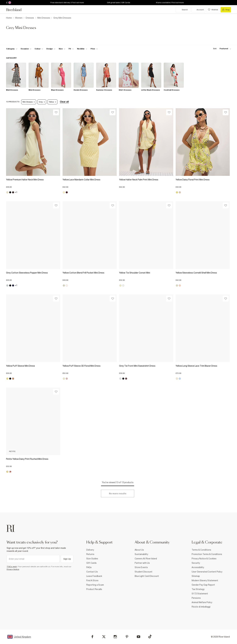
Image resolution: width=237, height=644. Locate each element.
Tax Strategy (198, 589)
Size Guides (92, 559)
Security (196, 563)
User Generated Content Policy (207, 572)
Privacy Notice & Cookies (204, 559)
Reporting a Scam (95, 585)
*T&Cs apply (12, 567)
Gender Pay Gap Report (203, 585)
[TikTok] (150, 636)
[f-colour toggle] (39, 49)
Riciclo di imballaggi (201, 607)
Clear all (64, 102)
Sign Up (67, 559)
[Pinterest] (127, 637)
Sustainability (141, 554)
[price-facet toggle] (94, 49)
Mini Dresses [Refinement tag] (29, 102)
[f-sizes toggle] (62, 49)
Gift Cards (91, 563)
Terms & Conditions (201, 550)
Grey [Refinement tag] (42, 102)
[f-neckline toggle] (82, 49)
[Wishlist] (56, 112)
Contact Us (92, 572)
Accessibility (198, 567)
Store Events (141, 567)
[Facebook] (92, 637)
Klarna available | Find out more (170, 3)
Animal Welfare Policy (202, 602)
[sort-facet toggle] (221, 49)
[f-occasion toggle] (26, 49)
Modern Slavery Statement (205, 580)
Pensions (196, 598)
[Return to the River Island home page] (16, 10)
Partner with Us (142, 563)
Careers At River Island (146, 559)
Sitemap (196, 576)
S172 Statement (200, 594)
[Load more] (118, 494)
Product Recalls (94, 589)
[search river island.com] (183, 10)
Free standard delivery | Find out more (67, 3)
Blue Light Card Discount (147, 576)
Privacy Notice (13, 569)
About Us (139, 550)
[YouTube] (139, 637)
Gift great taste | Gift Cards (118, 3)
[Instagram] (115, 637)
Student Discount (144, 572)
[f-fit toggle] (71, 49)
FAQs (89, 567)
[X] (104, 637)
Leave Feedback (94, 576)
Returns (90, 554)
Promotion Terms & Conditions (207, 554)
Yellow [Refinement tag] (52, 102)
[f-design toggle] (51, 49)
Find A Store (92, 580)
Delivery (90, 550)
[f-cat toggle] (12, 49)
